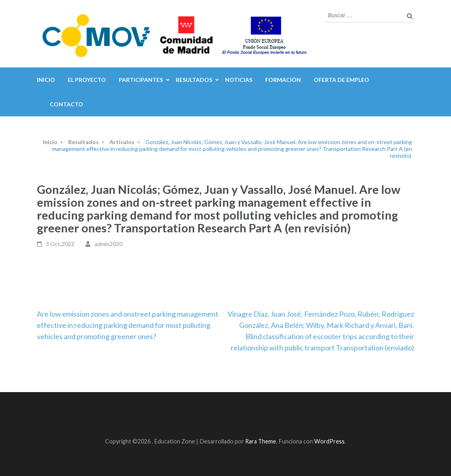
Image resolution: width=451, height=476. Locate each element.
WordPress (329, 441)
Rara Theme (261, 441)
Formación (283, 80)
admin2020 (109, 244)
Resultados (194, 80)
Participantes (141, 80)
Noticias (239, 80)
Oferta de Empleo (341, 80)
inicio (46, 80)
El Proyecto (87, 80)
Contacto (66, 104)
